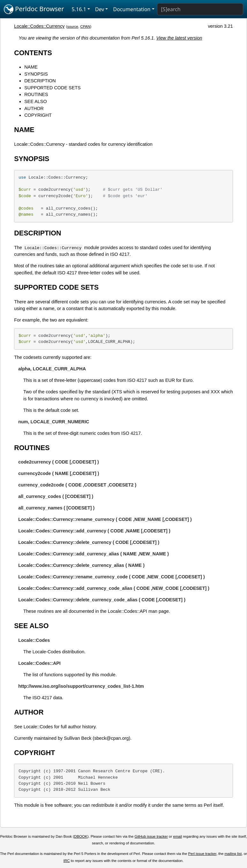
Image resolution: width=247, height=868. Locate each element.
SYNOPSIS (36, 74)
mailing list (233, 854)
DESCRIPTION (40, 81)
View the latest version (179, 38)
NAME (31, 67)
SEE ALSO (35, 101)
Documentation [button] (132, 9)
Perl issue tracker (202, 854)
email (178, 836)
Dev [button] (100, 9)
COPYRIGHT (38, 115)
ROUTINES (36, 94)
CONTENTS (33, 53)
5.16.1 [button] (79, 9)
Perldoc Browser (34, 9)
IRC (67, 861)
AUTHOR (34, 108)
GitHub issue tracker (151, 836)
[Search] (200, 9)
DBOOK (81, 836)
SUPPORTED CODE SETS (52, 88)
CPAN (85, 26)
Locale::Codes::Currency (39, 26)
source (73, 26)
